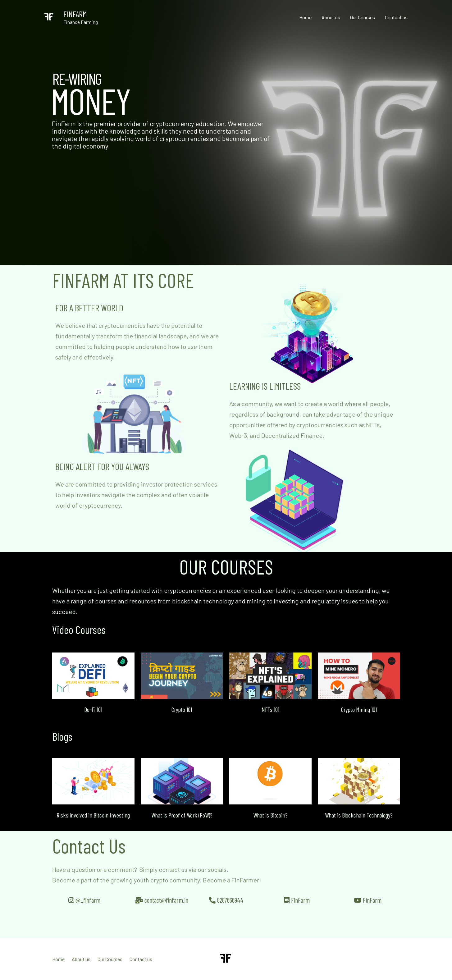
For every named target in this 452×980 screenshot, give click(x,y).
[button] (76, 676)
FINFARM (75, 14)
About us (331, 17)
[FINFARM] (49, 17)
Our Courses (363, 17)
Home (305, 17)
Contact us (396, 17)
